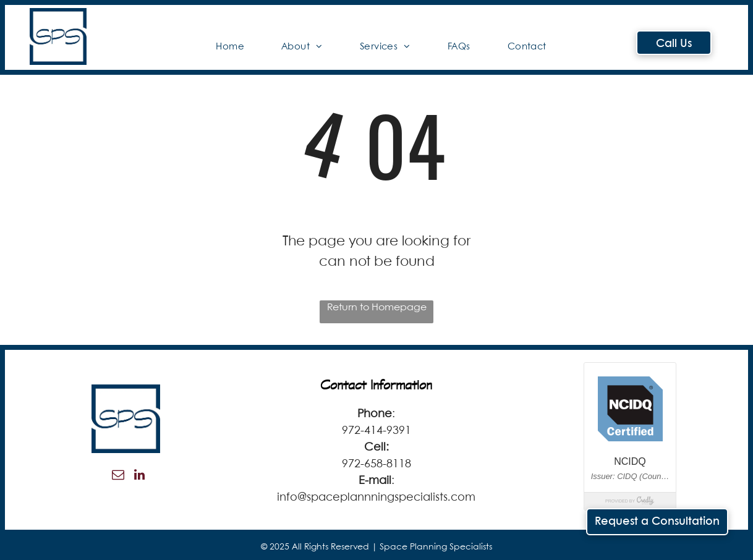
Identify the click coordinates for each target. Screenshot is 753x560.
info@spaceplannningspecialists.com (376, 498)
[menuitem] (230, 47)
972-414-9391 (376, 431)
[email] (118, 476)
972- (353, 464)
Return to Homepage (377, 308)
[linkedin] (140, 476)
